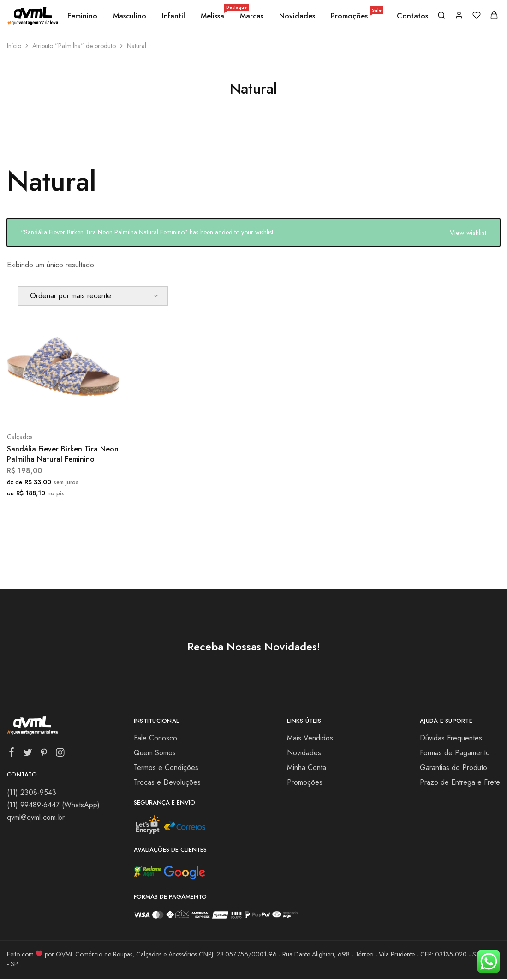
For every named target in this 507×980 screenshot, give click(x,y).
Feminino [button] (82, 16)
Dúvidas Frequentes (451, 738)
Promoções (357, 16)
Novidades (297, 16)
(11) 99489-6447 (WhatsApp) (53, 805)
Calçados (20, 437)
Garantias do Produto (453, 767)
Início (14, 46)
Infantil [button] (173, 16)
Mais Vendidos (310, 738)
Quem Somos (155, 753)
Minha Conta (307, 767)
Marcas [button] (252, 16)
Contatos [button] (412, 16)
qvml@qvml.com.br (36, 817)
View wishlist (468, 233)
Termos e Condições (166, 767)
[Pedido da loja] (93, 296)
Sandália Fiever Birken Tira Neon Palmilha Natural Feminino (63, 454)
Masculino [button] (130, 16)
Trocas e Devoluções (167, 782)
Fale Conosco (155, 738)
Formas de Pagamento (455, 753)
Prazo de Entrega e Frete (460, 782)
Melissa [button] (213, 16)
